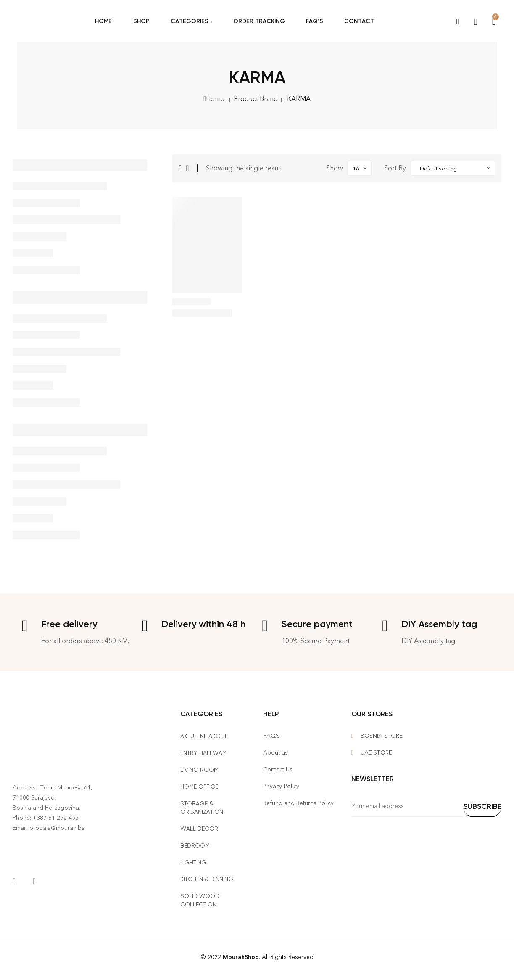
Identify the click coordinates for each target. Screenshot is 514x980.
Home (215, 99)
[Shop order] (453, 168)
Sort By (395, 168)
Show (335, 168)
